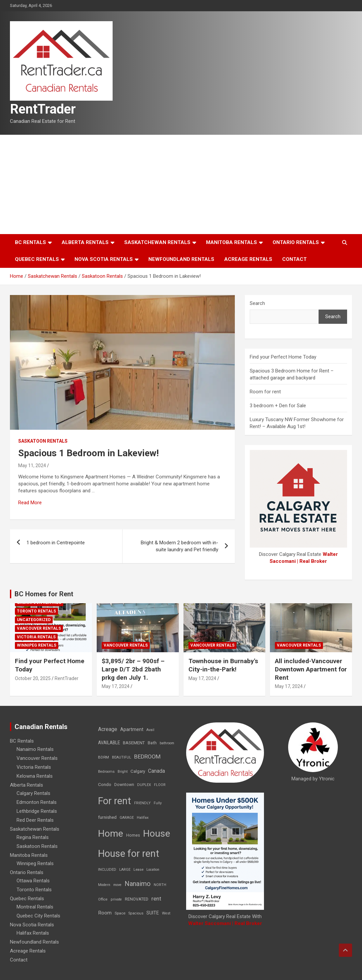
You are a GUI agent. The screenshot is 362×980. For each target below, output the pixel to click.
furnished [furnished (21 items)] (107, 817)
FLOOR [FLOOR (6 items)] (160, 785)
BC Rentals (30, 242)
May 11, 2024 (32, 465)
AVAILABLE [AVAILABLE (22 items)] (109, 743)
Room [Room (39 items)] (105, 913)
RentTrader (43, 109)
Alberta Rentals (85, 242)
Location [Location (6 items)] (153, 870)
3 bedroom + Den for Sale (278, 406)
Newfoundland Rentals (181, 259)
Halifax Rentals (33, 933)
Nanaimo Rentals (35, 749)
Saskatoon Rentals (43, 441)
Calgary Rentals (33, 793)
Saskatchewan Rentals (157, 242)
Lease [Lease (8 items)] (138, 870)
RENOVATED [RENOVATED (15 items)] (137, 899)
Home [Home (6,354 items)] (111, 833)
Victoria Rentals (36, 637)
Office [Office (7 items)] (103, 899)
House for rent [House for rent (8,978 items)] (129, 854)
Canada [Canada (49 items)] (156, 771)
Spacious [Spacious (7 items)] (136, 913)
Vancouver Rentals (39, 628)
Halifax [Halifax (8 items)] (143, 818)
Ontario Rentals (296, 242)
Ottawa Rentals (33, 881)
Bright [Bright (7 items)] (123, 772)
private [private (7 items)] (116, 899)
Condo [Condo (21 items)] (105, 784)
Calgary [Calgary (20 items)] (138, 771)
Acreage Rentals (248, 259)
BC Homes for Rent (44, 594)
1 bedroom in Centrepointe (56, 543)
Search (257, 303)
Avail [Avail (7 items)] (150, 730)
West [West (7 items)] (166, 913)
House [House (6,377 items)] (157, 833)
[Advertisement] (181, 184)
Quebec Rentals (37, 259)
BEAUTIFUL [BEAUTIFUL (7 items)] (122, 757)
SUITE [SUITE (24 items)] (153, 913)
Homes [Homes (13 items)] (133, 835)
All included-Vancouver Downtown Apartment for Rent (311, 669)
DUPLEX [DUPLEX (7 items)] (144, 785)
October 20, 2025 (33, 678)
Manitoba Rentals (232, 242)
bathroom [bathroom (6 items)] (167, 743)
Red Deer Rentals (35, 820)
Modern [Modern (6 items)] (104, 885)
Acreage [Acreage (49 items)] (108, 729)
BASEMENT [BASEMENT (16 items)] (134, 743)
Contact (294, 259)
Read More (30, 503)
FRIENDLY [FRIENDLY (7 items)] (142, 803)
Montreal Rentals (35, 907)
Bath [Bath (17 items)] (152, 743)
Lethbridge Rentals (37, 811)
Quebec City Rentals (38, 916)
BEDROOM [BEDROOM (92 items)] (147, 757)
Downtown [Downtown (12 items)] (124, 785)
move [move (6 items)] (117, 885)
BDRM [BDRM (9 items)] (103, 757)
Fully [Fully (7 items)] (158, 803)
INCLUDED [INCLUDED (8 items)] (107, 870)
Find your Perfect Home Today (283, 357)
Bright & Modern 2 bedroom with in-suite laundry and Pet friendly (180, 546)
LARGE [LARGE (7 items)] (125, 870)
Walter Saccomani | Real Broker (225, 923)
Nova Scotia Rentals (104, 259)
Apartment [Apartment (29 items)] (132, 730)
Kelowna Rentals (35, 776)
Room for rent (265, 392)
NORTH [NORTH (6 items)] (160, 885)
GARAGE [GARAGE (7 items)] (127, 818)
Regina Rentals (33, 837)
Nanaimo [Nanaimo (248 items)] (138, 884)
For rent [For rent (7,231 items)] (115, 801)
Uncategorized (34, 620)
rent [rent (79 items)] (156, 899)
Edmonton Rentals (37, 802)
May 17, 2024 (116, 686)
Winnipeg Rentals (37, 645)
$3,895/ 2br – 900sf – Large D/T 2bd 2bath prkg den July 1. (133, 669)
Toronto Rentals (36, 611)
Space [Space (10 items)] (120, 913)
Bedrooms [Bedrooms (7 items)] (106, 772)
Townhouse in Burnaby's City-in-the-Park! (223, 665)
